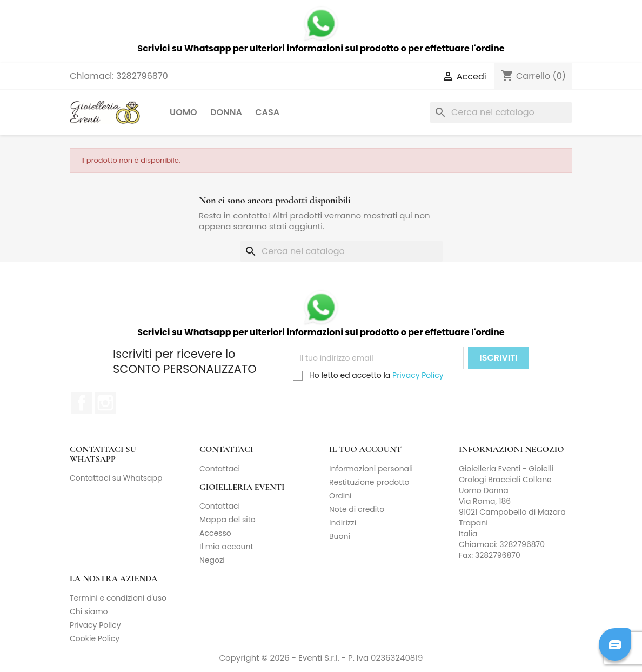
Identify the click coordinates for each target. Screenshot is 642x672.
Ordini (340, 496)
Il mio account (226, 547)
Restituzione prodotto (369, 482)
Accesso (215, 533)
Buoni (340, 536)
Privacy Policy (418, 375)
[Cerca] (501, 112)
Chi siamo (89, 611)
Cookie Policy (95, 638)
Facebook (82, 403)
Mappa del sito (228, 520)
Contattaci (220, 469)
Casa (267, 112)
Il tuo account (365, 449)
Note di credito (357, 509)
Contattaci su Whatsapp (116, 478)
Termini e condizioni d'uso (118, 598)
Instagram (105, 403)
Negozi (212, 560)
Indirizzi (343, 523)
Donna (226, 112)
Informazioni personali (371, 469)
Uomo (183, 112)
